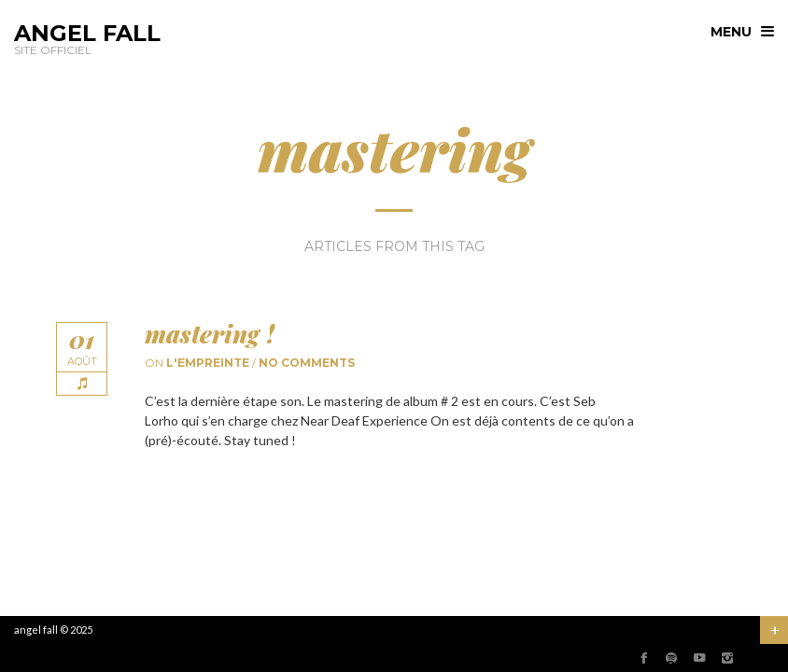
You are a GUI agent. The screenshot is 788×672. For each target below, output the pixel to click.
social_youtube (699, 658)
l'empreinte (208, 363)
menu (731, 32)
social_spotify (671, 658)
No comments (307, 363)
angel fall (36, 630)
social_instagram (727, 658)
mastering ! (210, 334)
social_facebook (643, 658)
